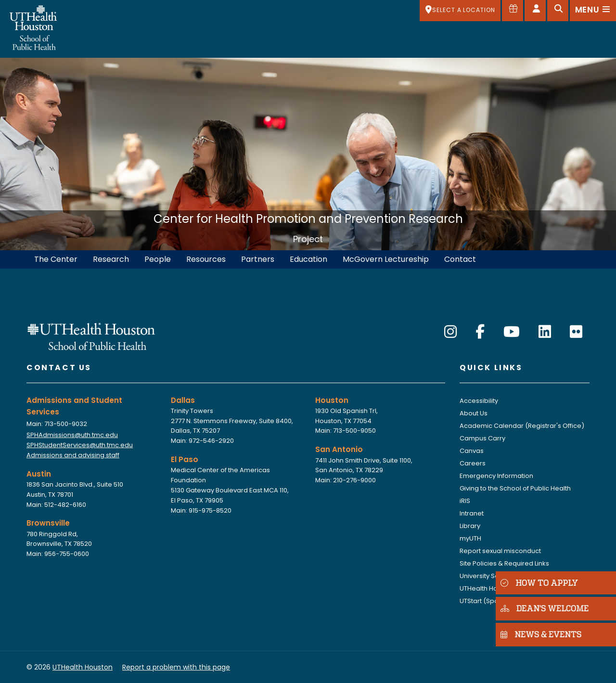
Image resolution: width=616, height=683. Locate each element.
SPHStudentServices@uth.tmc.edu (80, 445)
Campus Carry (482, 438)
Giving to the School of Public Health (515, 488)
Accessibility (479, 401)
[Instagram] (450, 332)
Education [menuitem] (308, 259)
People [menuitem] (158, 259)
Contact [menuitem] (460, 259)
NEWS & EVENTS (541, 634)
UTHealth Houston (487, 588)
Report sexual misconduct (500, 551)
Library (470, 526)
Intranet (472, 513)
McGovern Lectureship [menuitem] (386, 259)
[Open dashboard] (535, 11)
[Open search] (558, 11)
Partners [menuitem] (258, 259)
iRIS (465, 501)
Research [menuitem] (111, 259)
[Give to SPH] (513, 11)
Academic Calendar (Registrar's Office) (522, 426)
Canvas (472, 451)
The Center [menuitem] (56, 259)
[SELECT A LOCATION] (460, 11)
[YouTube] (512, 332)
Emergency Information (496, 476)
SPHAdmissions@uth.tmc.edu (72, 435)
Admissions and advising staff (73, 455)
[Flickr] (576, 332)
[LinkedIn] (545, 332)
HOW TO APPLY (539, 583)
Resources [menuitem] (206, 259)
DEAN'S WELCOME (545, 608)
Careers (473, 463)
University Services (489, 576)
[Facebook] (480, 332)
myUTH (470, 538)
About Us (474, 413)
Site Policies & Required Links (504, 563)
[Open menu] (593, 11)
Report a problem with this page (176, 667)
